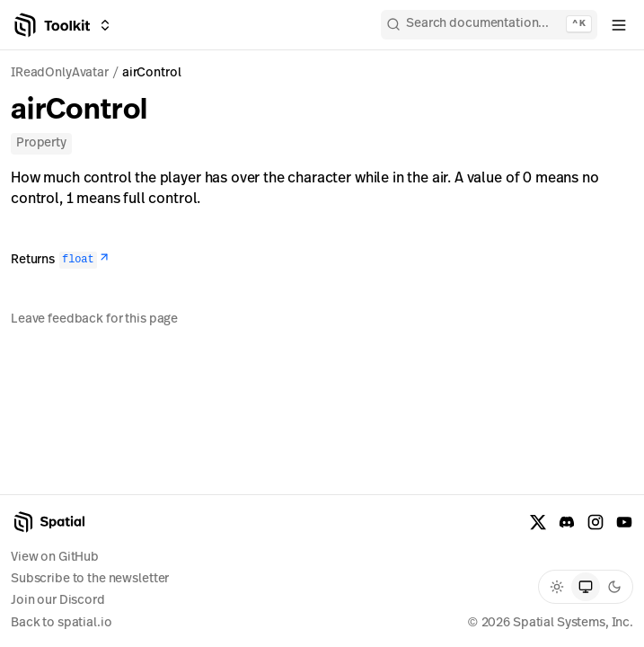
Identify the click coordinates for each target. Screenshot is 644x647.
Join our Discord (58, 601)
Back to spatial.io (61, 623)
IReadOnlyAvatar (60, 73)
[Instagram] (595, 522)
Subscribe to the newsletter (90, 579)
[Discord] (567, 522)
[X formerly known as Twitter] (538, 522)
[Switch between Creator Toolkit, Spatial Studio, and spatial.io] (105, 25)
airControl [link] (152, 73)
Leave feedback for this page (94, 319)
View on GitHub (55, 558)
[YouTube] (624, 522)
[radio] (557, 587)
